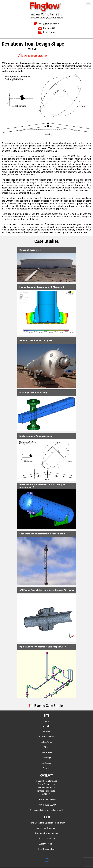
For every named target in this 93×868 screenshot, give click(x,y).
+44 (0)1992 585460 (47, 805)
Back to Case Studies (47, 706)
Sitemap (46, 769)
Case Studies (47, 753)
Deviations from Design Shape (37, 436)
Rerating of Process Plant (34, 392)
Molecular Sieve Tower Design (37, 340)
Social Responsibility (46, 849)
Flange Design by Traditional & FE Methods (43, 287)
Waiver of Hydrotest (31, 250)
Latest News (46, 742)
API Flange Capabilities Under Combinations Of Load (47, 590)
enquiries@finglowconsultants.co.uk (46, 811)
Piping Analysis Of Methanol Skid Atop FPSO (44, 647)
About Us (46, 727)
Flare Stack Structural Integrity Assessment (44, 534)
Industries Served (46, 737)
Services (46, 732)
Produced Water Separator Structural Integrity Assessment (44, 486)
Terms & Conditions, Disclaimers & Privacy (47, 823)
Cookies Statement (46, 839)
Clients (47, 748)
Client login (47, 758)
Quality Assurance (47, 844)
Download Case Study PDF (33, 56)
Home (46, 721)
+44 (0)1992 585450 (47, 800)
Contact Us (47, 763)
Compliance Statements (46, 828)
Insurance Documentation (47, 834)
